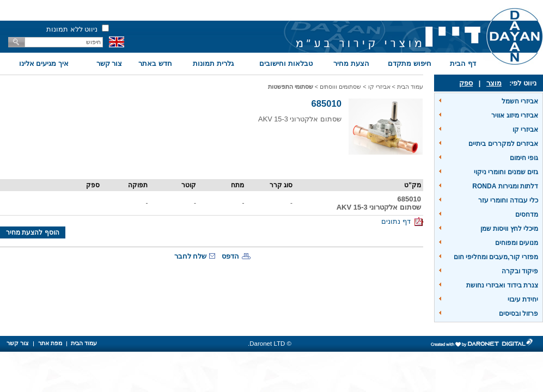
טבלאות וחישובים (286, 63)
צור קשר (109, 63)
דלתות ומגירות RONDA (505, 186)
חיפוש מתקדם (410, 63)
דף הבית (463, 63)
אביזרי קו (525, 130)
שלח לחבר (191, 256)
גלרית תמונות (213, 63)
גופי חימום (524, 158)
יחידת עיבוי (523, 299)
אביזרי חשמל (520, 101)
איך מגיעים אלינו (44, 63)
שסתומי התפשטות (291, 87)
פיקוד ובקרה (520, 271)
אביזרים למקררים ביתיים (503, 144)
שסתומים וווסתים (340, 87)
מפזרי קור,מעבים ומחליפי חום (496, 257)
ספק (466, 83)
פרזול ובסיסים (518, 314)
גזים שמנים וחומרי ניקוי (506, 172)
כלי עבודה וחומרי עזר (508, 200)
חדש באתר (155, 63)
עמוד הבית (410, 87)
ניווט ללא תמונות (72, 29)
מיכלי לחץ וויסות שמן (509, 229)
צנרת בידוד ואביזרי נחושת (502, 285)
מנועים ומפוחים (517, 243)
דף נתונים (402, 221)
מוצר (494, 83)
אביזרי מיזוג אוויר (515, 115)
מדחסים (527, 215)
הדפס (230, 256)
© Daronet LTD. (270, 344)
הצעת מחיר (351, 63)
